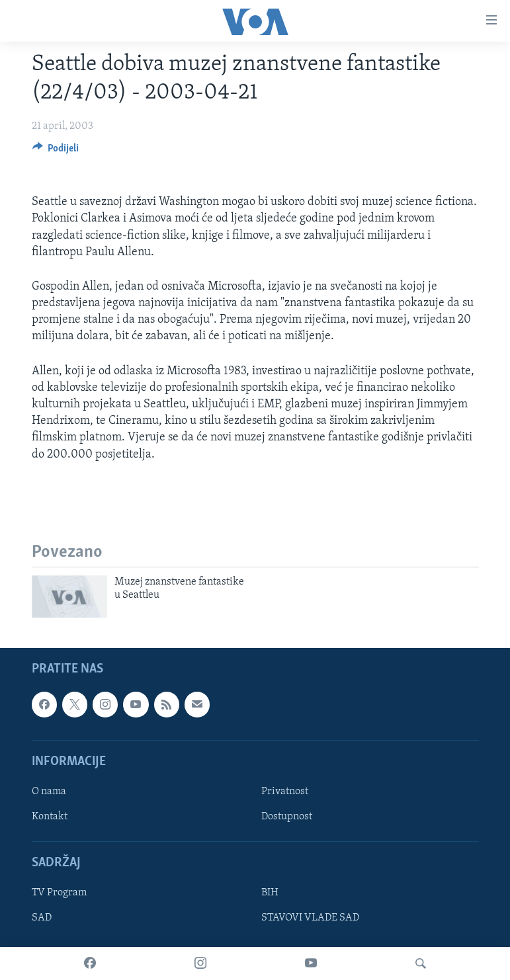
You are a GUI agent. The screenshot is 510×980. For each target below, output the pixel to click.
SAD (42, 918)
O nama (49, 792)
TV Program (59, 893)
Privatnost (285, 792)
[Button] (56, 151)
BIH (270, 893)
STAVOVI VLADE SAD (310, 918)
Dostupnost (287, 817)
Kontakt (50, 817)
